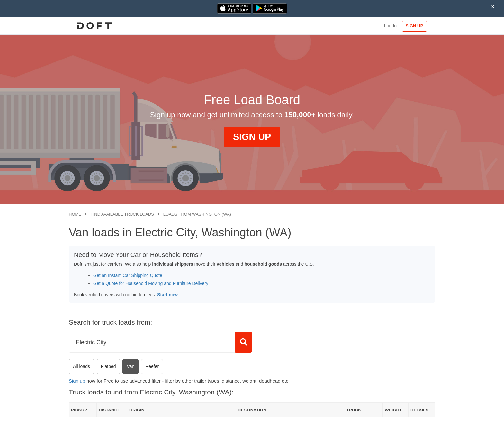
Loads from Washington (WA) (197, 214)
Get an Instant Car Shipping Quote (128, 275)
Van (130, 366)
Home (75, 214)
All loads (81, 366)
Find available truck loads (122, 214)
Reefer (152, 366)
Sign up (77, 381)
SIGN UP (414, 26)
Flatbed (108, 366)
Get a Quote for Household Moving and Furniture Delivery (151, 283)
